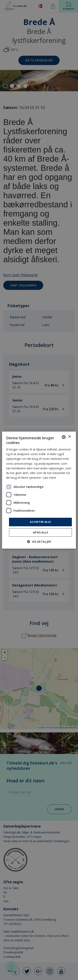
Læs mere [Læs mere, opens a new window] (49, 478)
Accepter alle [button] (40, 522)
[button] (39, 542)
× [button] (69, 437)
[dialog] (39, 490)
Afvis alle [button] (40, 532)
